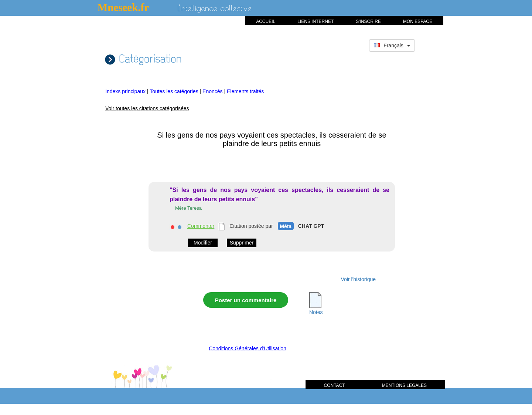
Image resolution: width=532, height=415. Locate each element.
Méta (286, 226)
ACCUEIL (266, 21)
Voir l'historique (359, 279)
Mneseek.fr (123, 7)
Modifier (203, 243)
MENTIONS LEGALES (404, 385)
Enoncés (213, 91)
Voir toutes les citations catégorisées (147, 108)
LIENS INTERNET (316, 21)
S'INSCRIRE (368, 21)
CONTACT (335, 385)
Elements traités (245, 91)
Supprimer (242, 243)
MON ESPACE (418, 21)
